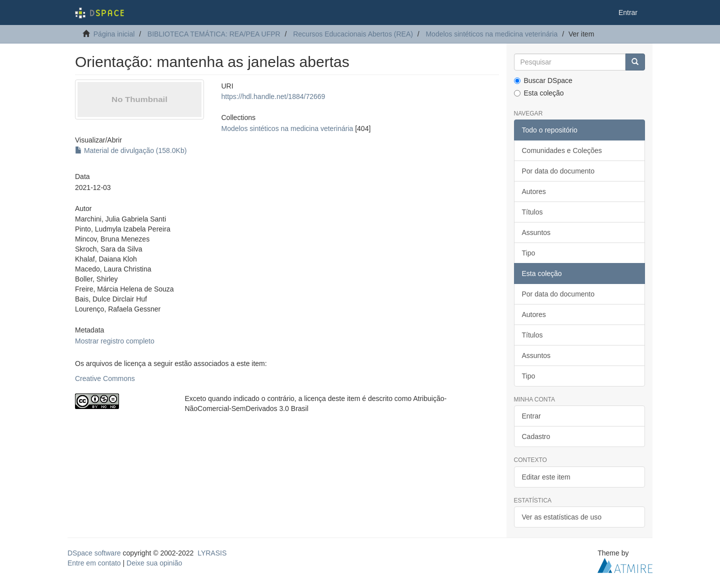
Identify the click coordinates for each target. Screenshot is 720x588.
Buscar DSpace (543, 80)
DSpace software (94, 553)
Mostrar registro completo (115, 341)
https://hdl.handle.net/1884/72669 (273, 96)
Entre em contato (94, 563)
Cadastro (536, 436)
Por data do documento (558, 171)
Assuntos (536, 232)
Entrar (531, 416)
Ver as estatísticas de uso (562, 517)
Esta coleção (539, 93)
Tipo (529, 253)
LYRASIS (212, 553)
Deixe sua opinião (154, 563)
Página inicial (114, 34)
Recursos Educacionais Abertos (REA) (353, 34)
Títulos (532, 212)
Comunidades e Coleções (562, 150)
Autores (534, 191)
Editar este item (546, 477)
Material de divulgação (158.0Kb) (131, 150)
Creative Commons (105, 378)
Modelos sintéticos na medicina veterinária (491, 34)
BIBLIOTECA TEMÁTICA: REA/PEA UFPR (214, 34)
